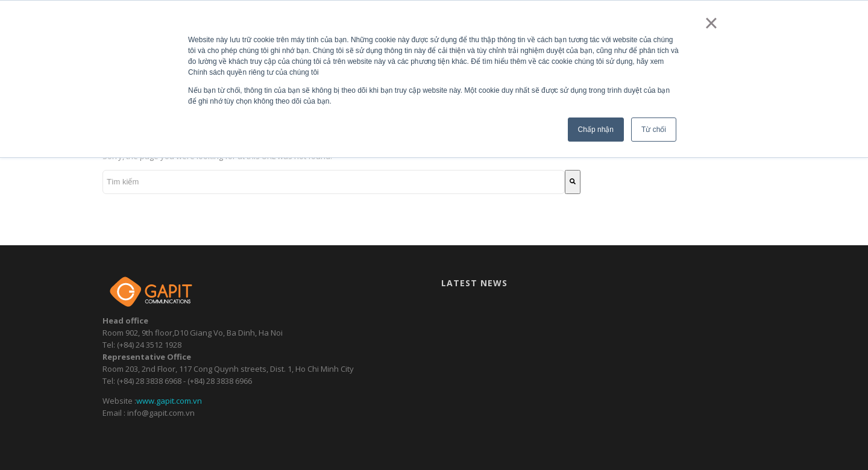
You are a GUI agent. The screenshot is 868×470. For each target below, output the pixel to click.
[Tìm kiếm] (573, 182)
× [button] (711, 23)
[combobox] (334, 182)
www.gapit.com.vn (169, 401)
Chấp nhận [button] (596, 130)
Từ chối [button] (654, 130)
